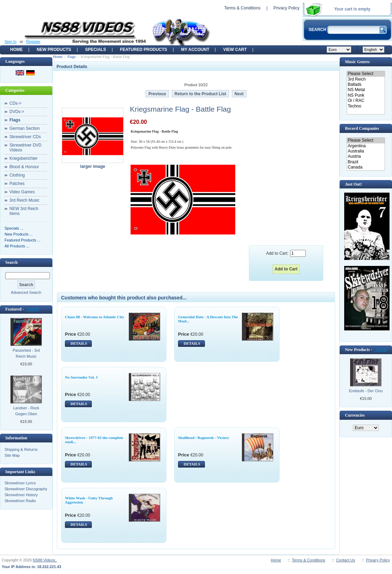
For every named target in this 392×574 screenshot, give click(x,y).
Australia (366, 151)
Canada (366, 167)
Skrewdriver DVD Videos (25, 148)
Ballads (366, 85)
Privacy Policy (286, 8)
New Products (54, 50)
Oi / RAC (366, 101)
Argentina (366, 146)
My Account (195, 50)
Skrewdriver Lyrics (20, 483)
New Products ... (19, 234)
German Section (25, 128)
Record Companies (362, 128)
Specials (96, 50)
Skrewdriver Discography (26, 489)
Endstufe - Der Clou (366, 391)
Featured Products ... (23, 240)
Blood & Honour (24, 167)
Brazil (366, 162)
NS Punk (366, 95)
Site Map (12, 455)
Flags (72, 57)
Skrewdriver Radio (20, 501)
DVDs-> (17, 112)
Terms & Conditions (242, 8)
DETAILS (79, 343)
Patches (17, 184)
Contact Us (346, 560)
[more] (32, 309)
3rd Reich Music (24, 200)
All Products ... (17, 246)
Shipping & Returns (21, 449)
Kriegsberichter (24, 158)
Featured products (144, 50)
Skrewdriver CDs (25, 137)
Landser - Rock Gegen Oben (26, 411)
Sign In (10, 42)
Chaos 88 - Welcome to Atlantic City (95, 317)
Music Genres (357, 62)
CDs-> (15, 103)
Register (33, 42)
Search (11, 262)
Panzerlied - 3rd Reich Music (26, 353)
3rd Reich (366, 79)
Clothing (17, 175)
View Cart (235, 50)
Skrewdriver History (21, 495)
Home (16, 50)
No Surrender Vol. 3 (81, 377)
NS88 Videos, (45, 560)
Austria (366, 156)
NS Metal (366, 90)
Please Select (366, 74)
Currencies (355, 415)
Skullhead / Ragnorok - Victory (204, 438)
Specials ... (14, 228)
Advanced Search (26, 292)
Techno (366, 106)
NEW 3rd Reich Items (24, 211)
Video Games (22, 192)
